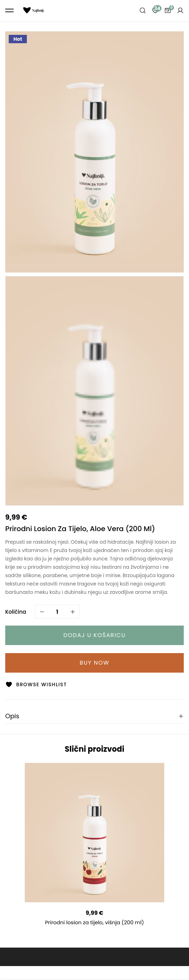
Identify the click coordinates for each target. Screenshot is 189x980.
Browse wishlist (41, 684)
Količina (16, 612)
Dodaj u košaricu (95, 635)
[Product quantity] (57, 612)
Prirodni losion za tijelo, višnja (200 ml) (94, 922)
